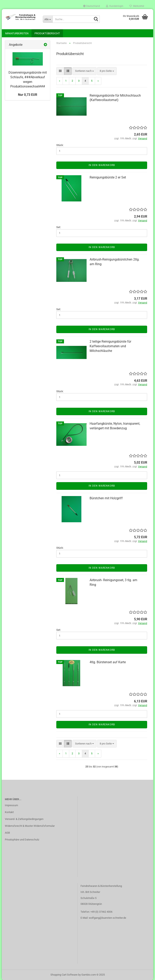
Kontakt (9, 812)
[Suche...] (48, 19)
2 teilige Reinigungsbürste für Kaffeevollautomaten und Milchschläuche (110, 346)
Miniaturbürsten (17, 33)
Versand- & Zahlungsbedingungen (24, 819)
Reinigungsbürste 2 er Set (108, 177)
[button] (92, 6)
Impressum (11, 805)
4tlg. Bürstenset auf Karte (108, 662)
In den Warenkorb (102, 165)
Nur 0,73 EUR (28, 95)
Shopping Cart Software (64, 975)
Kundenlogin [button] (115, 6)
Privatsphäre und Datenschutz (22, 840)
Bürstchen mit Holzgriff (106, 498)
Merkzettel (137, 6)
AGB (7, 833)
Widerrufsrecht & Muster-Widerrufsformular (30, 826)
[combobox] (84, 71)
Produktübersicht (47, 33)
